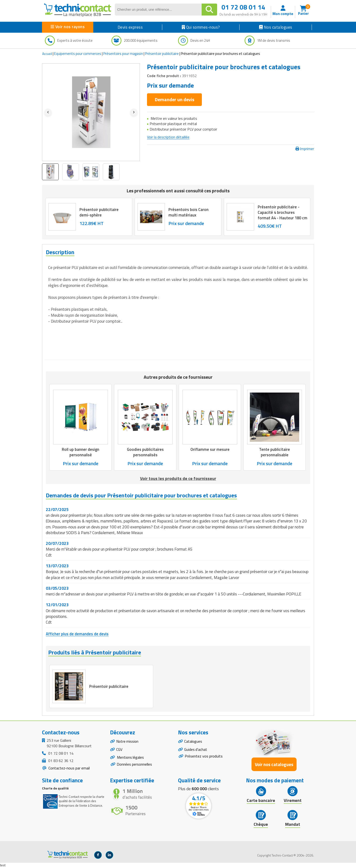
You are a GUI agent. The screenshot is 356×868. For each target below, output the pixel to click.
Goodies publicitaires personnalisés (145, 452)
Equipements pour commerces (78, 54)
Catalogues (193, 742)
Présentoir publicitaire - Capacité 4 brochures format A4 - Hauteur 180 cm (280, 215)
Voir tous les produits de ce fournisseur (178, 478)
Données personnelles (134, 766)
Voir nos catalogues (274, 765)
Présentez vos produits (204, 757)
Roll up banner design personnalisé (81, 452)
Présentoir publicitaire (162, 54)
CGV (119, 750)
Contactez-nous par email (69, 768)
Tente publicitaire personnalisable (275, 452)
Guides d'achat (196, 750)
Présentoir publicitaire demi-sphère (99, 212)
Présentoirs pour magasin (123, 54)
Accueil (47, 54)
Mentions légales (130, 759)
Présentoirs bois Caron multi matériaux (189, 212)
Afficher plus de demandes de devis (77, 633)
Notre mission (128, 742)
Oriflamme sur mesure (210, 449)
